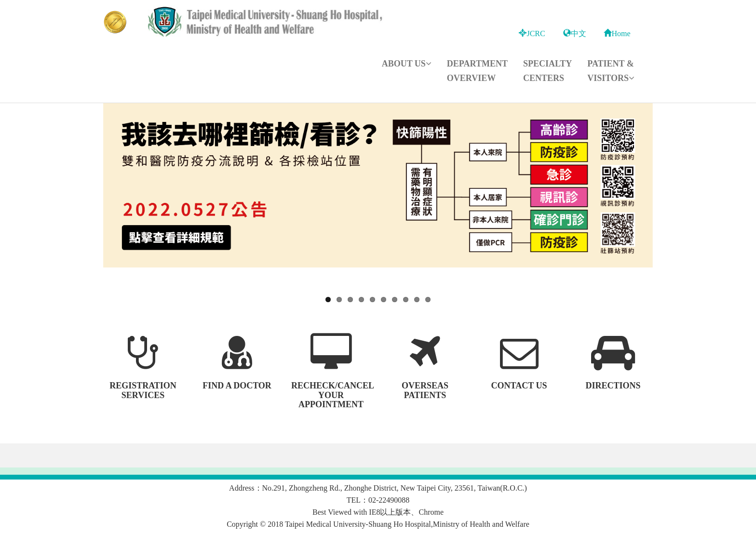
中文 (575, 33)
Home (617, 33)
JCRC (532, 33)
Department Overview (477, 71)
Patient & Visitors (611, 71)
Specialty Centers (547, 71)
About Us (407, 64)
